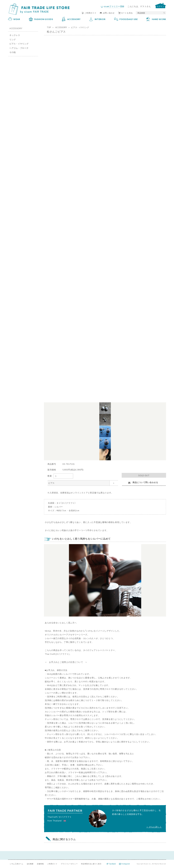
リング (13, 39)
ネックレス (15, 35)
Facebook (111, 864)
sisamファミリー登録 (114, 6)
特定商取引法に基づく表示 (91, 864)
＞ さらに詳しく (154, 827)
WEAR (14, 19)
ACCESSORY (71, 19)
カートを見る (125, 13)
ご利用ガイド (89, 13)
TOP (49, 27)
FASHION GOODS (41, 19)
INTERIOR (97, 19)
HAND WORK (156, 19)
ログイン (160, 6)
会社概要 (30, 864)
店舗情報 (40, 864)
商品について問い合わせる (144, 482)
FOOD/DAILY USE (126, 19)
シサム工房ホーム (16, 864)
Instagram (125, 864)
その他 (13, 52)
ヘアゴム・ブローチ (19, 48)
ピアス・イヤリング (80, 27)
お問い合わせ (107, 13)
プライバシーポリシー (69, 864)
